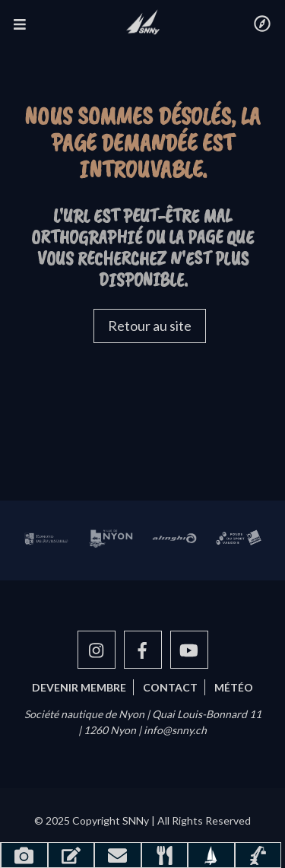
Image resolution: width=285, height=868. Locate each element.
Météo (234, 687)
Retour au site (150, 326)
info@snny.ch (175, 730)
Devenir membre (79, 687)
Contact (170, 687)
